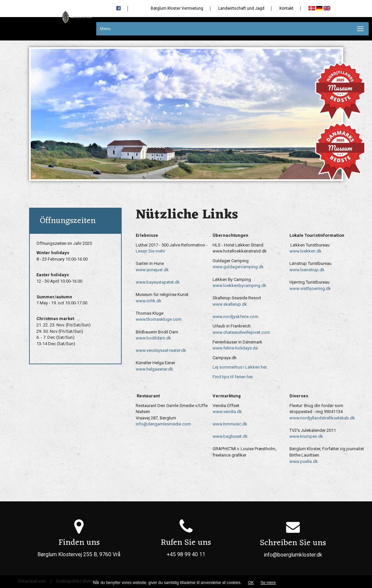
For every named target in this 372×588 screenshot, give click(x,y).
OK (251, 583)
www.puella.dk (304, 461)
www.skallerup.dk (230, 304)
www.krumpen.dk (306, 436)
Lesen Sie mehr (150, 251)
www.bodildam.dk (153, 338)
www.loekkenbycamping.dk (239, 285)
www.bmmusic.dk (230, 424)
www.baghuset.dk (230, 436)
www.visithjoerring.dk (310, 288)
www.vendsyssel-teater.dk (161, 350)
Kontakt (286, 8)
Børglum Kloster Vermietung (177, 8)
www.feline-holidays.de (235, 348)
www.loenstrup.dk (307, 270)
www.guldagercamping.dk (238, 267)
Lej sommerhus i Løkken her (239, 367)
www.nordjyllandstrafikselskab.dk (322, 418)
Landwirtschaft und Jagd (241, 8)
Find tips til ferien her (232, 377)
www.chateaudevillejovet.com (241, 332)
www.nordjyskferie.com (235, 317)
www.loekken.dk (305, 251)
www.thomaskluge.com (159, 319)
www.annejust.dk (152, 270)
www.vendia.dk (227, 412)
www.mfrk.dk (149, 301)
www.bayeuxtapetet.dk (158, 282)
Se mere (268, 583)
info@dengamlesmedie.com (163, 424)
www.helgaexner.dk (154, 369)
